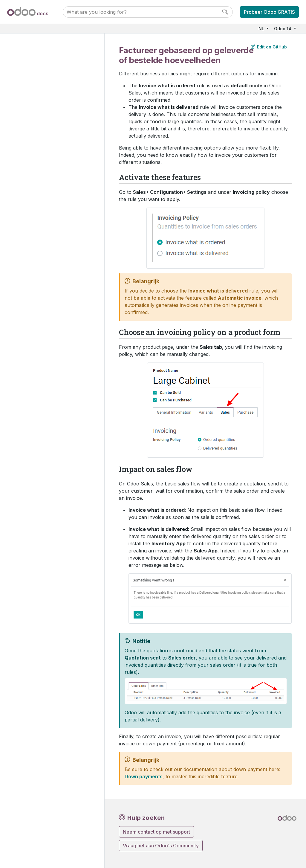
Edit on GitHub (269, 47)
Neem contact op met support (156, 832)
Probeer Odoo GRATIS (269, 12)
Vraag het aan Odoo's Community (161, 846)
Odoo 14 (283, 29)
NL (262, 29)
